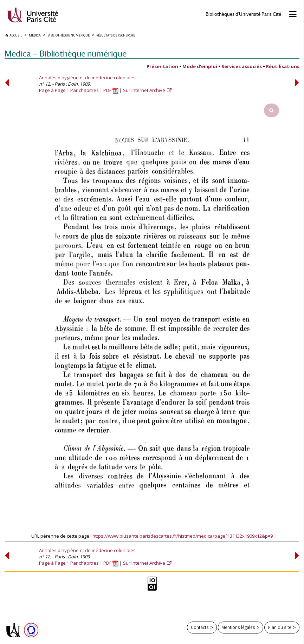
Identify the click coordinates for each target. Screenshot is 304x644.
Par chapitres (85, 90)
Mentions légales (238, 627)
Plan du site (280, 627)
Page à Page (52, 90)
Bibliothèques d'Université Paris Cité (243, 14)
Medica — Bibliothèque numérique (66, 54)
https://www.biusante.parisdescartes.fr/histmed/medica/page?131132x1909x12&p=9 (183, 536)
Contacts (200, 627)
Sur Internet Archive (145, 90)
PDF (111, 90)
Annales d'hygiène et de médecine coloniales (87, 78)
